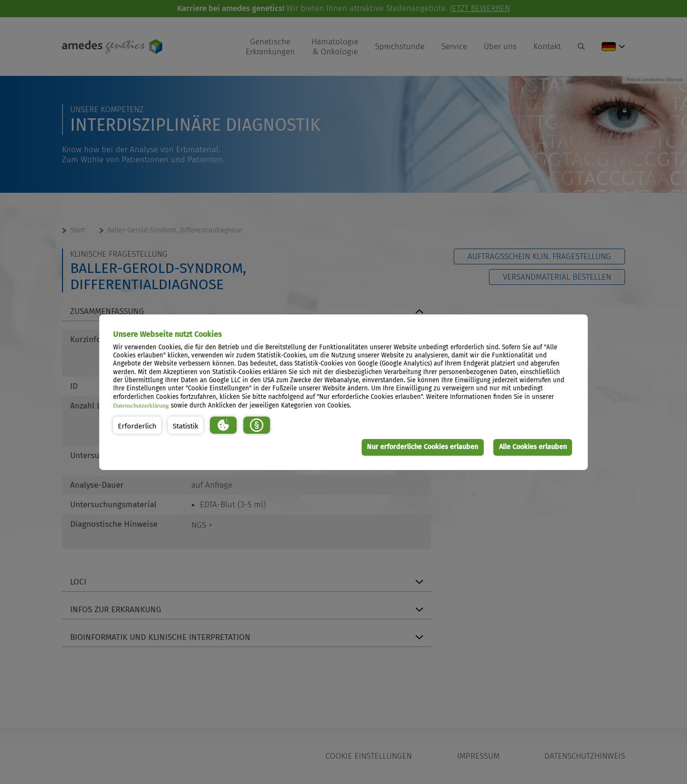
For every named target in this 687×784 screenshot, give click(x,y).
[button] (137, 425)
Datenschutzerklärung (141, 405)
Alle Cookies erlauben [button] (533, 447)
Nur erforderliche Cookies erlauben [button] (422, 447)
